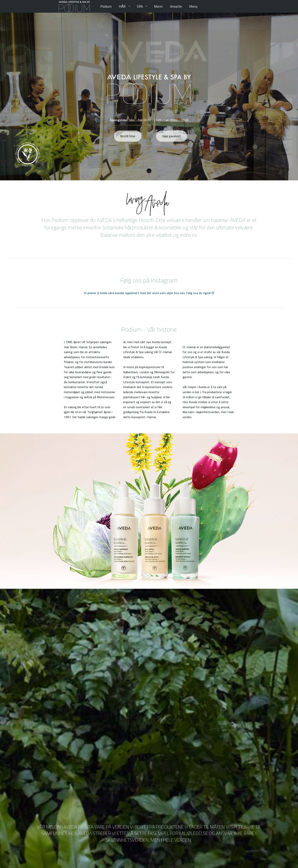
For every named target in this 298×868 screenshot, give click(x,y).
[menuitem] (106, 6)
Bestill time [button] (128, 136)
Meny (193, 6)
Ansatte (176, 6)
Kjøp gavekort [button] (172, 136)
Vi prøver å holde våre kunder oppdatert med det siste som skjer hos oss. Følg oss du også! (149, 293)
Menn (158, 6)
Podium (106, 6)
